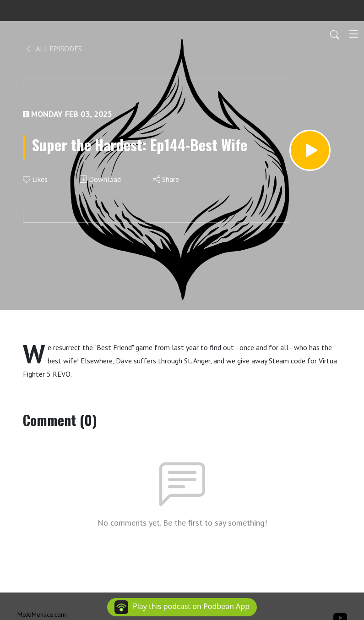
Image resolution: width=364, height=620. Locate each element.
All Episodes (53, 49)
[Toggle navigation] (353, 34)
